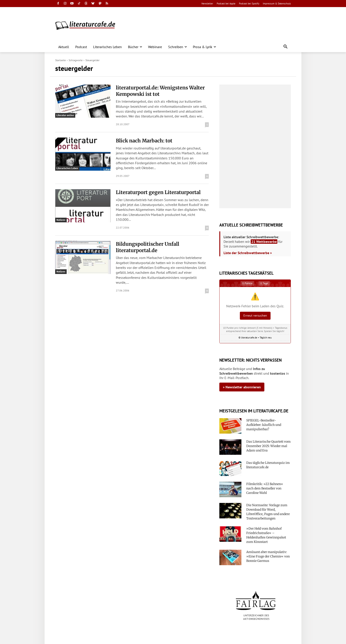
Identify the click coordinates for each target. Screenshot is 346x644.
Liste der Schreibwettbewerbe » (248, 253)
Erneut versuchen (255, 315)
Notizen (61, 220)
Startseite (60, 60)
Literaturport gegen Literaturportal (158, 192)
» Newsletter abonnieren (242, 387)
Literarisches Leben (67, 168)
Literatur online (65, 115)
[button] (286, 47)
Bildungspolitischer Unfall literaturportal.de (148, 247)
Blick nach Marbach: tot (144, 141)
